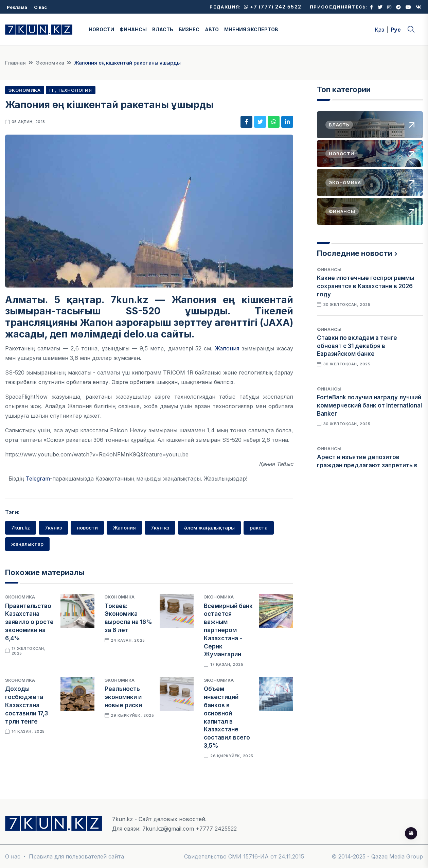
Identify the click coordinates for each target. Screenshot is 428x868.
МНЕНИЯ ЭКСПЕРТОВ (251, 29)
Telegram (38, 479)
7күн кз (160, 528)
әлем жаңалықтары (209, 528)
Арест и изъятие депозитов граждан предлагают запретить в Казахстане (367, 465)
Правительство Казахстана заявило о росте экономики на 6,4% (29, 622)
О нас (40, 7)
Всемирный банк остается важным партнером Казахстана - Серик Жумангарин (228, 630)
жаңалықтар (27, 544)
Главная (15, 63)
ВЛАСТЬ (163, 29)
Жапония (227, 348)
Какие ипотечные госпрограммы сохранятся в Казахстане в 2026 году (365, 286)
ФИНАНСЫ (133, 29)
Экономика (50, 63)
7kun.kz (21, 528)
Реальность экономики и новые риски (123, 697)
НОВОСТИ (101, 29)
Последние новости (355, 253)
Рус (396, 30)
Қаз (379, 30)
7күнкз (53, 528)
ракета (259, 528)
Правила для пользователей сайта (76, 856)
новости (87, 528)
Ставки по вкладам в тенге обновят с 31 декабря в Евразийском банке (357, 346)
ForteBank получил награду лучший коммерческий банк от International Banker (369, 405)
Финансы (329, 270)
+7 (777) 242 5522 (273, 7)
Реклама (17, 7)
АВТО (212, 29)
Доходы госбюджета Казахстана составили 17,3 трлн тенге (26, 705)
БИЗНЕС (189, 29)
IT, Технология (71, 90)
